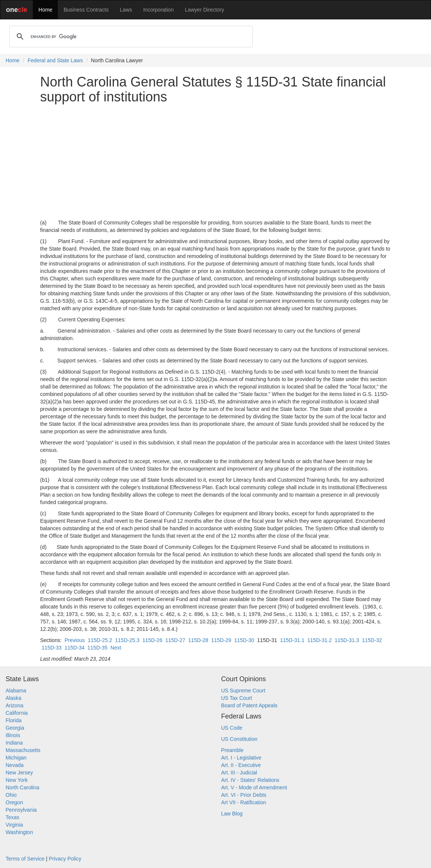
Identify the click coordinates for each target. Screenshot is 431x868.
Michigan (16, 758)
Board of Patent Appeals (249, 705)
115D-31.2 (320, 640)
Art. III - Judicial (239, 773)
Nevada (15, 765)
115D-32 (372, 640)
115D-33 (51, 648)
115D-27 (175, 640)
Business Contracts (86, 10)
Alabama (16, 691)
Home (45, 10)
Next (116, 648)
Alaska (13, 698)
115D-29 (221, 640)
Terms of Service (25, 859)
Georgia (15, 728)
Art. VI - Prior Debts (244, 795)
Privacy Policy (65, 859)
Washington (19, 832)
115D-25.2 (100, 640)
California (17, 713)
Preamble (232, 750)
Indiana (14, 743)
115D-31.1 (292, 640)
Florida (14, 720)
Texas (13, 817)
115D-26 (152, 640)
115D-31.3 (347, 640)
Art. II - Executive (241, 765)
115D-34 (75, 648)
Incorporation (159, 10)
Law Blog (232, 814)
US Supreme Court (243, 691)
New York (17, 780)
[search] (130, 37)
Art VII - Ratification (244, 802)
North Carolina (22, 787)
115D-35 (97, 648)
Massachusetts (23, 750)
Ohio (11, 795)
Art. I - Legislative (241, 758)
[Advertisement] (216, 161)
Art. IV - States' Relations (250, 780)
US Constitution (239, 739)
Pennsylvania (21, 810)
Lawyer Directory (204, 10)
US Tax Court (237, 698)
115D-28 (198, 640)
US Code (232, 728)
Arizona (14, 705)
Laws (126, 10)
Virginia (14, 825)
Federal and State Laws (55, 60)
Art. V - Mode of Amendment (254, 787)
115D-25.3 (127, 640)
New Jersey (19, 773)
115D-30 (244, 640)
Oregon (14, 802)
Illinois (13, 735)
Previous (75, 640)
